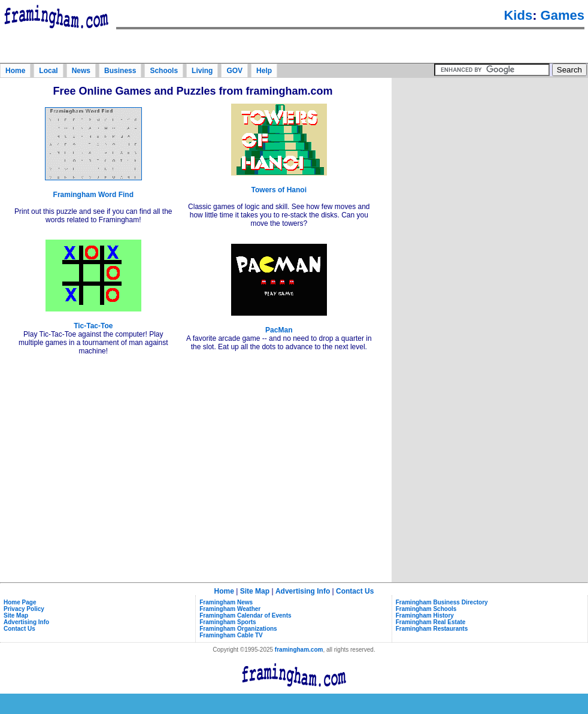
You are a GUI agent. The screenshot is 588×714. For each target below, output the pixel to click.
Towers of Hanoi (279, 190)
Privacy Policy (24, 609)
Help (264, 71)
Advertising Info (303, 591)
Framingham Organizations (238, 629)
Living (202, 71)
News (81, 71)
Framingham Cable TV (231, 635)
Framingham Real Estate (431, 622)
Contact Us (355, 591)
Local (48, 71)
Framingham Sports (228, 622)
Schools (164, 71)
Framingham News (226, 602)
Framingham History (425, 615)
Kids (518, 15)
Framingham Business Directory (442, 602)
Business (120, 71)
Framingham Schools (426, 609)
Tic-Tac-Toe (93, 326)
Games (563, 15)
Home (15, 71)
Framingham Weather (230, 609)
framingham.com (299, 650)
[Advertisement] (490, 155)
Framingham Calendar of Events (245, 615)
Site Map (255, 591)
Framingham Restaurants (432, 629)
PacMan (279, 330)
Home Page (20, 602)
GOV (234, 71)
